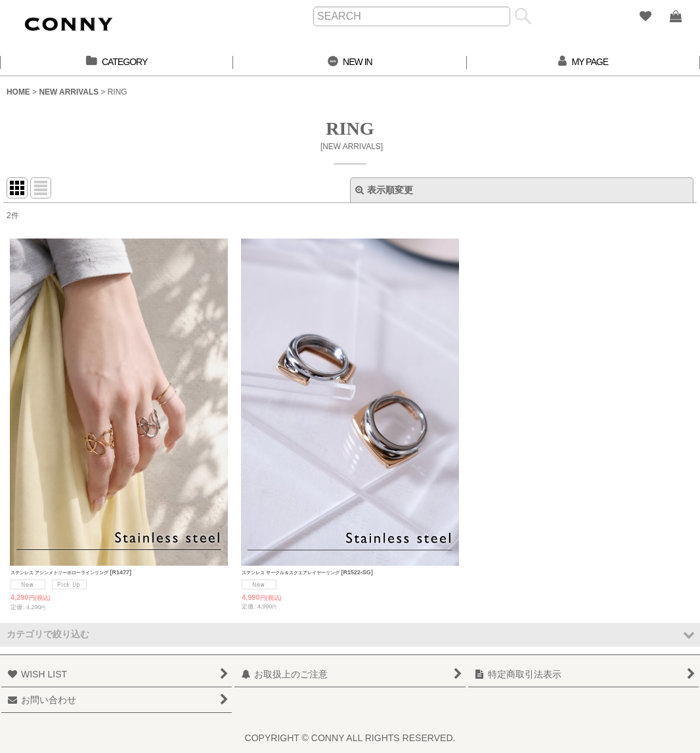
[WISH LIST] (645, 16)
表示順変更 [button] (384, 190)
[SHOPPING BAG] (675, 16)
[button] (350, 634)
